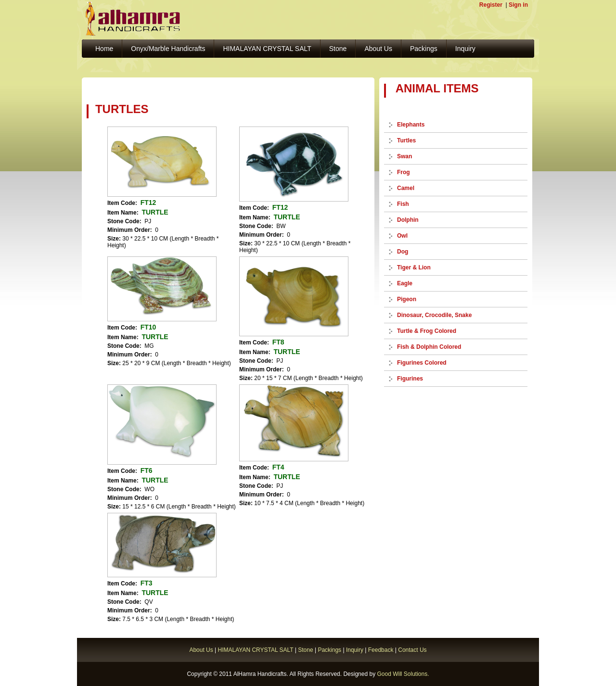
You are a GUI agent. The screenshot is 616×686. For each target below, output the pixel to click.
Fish (403, 204)
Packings (424, 49)
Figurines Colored (422, 363)
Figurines (410, 379)
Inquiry (465, 49)
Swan (404, 156)
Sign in (518, 5)
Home (104, 49)
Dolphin (408, 220)
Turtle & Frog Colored (427, 331)
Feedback (381, 650)
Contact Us (412, 650)
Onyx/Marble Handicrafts (168, 49)
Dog (403, 252)
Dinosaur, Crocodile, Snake (434, 315)
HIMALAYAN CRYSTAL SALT (267, 49)
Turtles (406, 140)
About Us (378, 49)
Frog (404, 172)
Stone (338, 49)
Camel (406, 188)
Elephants (411, 125)
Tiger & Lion (414, 267)
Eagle (405, 283)
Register (491, 5)
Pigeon (407, 299)
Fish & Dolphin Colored (429, 347)
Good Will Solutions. (403, 674)
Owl (402, 236)
